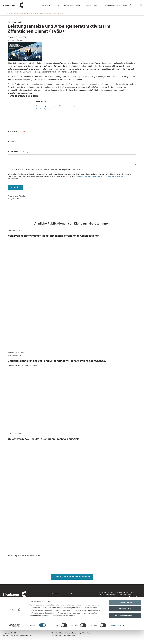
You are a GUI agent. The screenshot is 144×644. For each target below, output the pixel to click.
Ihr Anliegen (18, 152)
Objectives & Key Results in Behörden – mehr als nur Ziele (44, 439)
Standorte (54, 593)
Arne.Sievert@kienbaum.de (46, 109)
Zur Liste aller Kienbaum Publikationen (72, 577)
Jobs (53, 605)
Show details (116, 640)
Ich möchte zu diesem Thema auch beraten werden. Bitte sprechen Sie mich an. (47, 169)
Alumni (71, 593)
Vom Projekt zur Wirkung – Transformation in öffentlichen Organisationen (54, 236)
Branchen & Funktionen (50, 5)
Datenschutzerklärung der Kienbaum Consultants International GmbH (101, 176)
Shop (125, 5)
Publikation (9, 13)
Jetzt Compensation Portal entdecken (112, 606)
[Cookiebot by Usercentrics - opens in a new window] (15, 640)
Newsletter (72, 601)
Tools (78, 5)
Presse (53, 597)
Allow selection (125, 623)
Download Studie (17, 196)
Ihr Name (12, 142)
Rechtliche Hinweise (75, 610)
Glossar (71, 597)
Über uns (97, 5)
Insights (88, 5)
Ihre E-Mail (17, 132)
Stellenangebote (112, 5)
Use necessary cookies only (125, 630)
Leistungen (69, 5)
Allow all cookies (125, 617)
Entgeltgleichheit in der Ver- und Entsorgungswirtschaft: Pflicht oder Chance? (57, 361)
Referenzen (55, 601)
